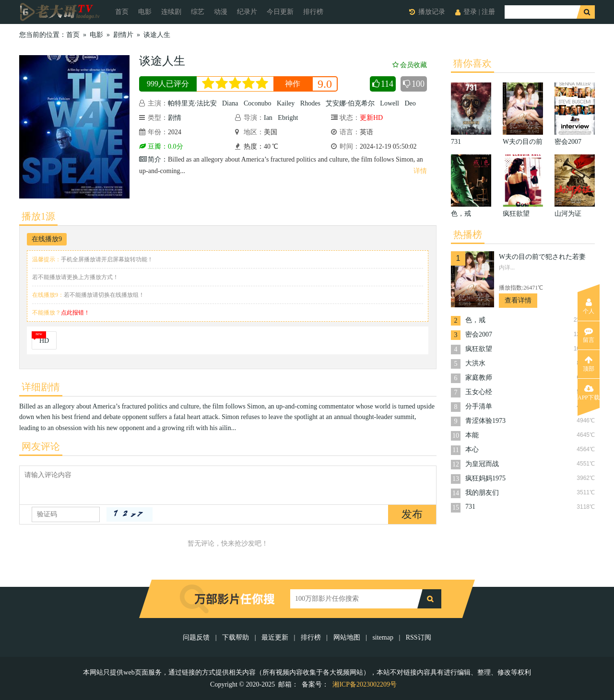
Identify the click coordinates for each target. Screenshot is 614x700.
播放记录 (432, 12)
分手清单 (479, 406)
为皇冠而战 (482, 464)
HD (44, 341)
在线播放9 (47, 239)
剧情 (175, 118)
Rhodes (310, 103)
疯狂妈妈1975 (485, 478)
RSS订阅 (419, 637)
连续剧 (171, 12)
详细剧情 (41, 387)
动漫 (221, 12)
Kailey (286, 103)
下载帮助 (236, 637)
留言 (589, 335)
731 (470, 507)
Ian (268, 118)
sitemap (383, 637)
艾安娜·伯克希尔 (350, 103)
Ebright (288, 118)
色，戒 (475, 320)
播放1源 (38, 216)
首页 (122, 12)
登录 (470, 12)
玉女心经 (479, 392)
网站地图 (347, 637)
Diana (230, 103)
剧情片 (123, 35)
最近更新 (275, 637)
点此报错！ (75, 313)
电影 (145, 12)
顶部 (589, 364)
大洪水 (475, 363)
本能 (472, 435)
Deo (410, 103)
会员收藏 (410, 65)
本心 (472, 449)
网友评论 (41, 446)
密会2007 (479, 334)
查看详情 (518, 300)
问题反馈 (197, 637)
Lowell (390, 103)
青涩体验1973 (485, 421)
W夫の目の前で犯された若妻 (542, 257)
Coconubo (258, 103)
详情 (420, 171)
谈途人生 (157, 35)
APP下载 (589, 393)
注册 (488, 12)
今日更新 (280, 12)
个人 (589, 306)
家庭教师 (479, 378)
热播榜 (468, 234)
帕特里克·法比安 (192, 103)
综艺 (198, 12)
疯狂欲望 (479, 349)
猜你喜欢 (472, 63)
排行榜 (313, 12)
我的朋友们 (482, 493)
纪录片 (247, 12)
